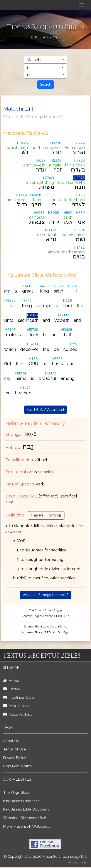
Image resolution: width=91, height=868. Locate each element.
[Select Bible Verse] (45, 75)
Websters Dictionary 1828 (25, 818)
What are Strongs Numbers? (46, 595)
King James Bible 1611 (21, 801)
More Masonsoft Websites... (26, 826)
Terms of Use (14, 749)
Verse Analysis (18, 714)
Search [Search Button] (46, 84)
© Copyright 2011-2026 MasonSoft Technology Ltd (45, 857)
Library (12, 689)
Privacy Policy (14, 758)
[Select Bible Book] (45, 60)
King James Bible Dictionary (26, 809)
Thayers (37, 515)
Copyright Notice (18, 766)
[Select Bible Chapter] (45, 67)
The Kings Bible (16, 792)
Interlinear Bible (19, 697)
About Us (11, 741)
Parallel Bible (16, 706)
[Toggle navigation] (82, 5)
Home (11, 681)
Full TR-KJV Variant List (45, 410)
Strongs (55, 515)
